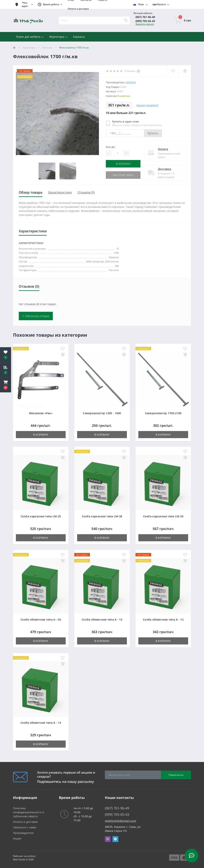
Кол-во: (111, 147)
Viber (108, 839)
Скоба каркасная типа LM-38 (102, 516)
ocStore (31, 856)
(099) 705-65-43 (145, 21)
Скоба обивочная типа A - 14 (41, 723)
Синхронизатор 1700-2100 (163, 413)
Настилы (47, 48)
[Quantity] (117, 153)
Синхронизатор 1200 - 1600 (102, 413)
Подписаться (176, 775)
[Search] (126, 20)
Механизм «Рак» (41, 413)
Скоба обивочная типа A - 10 (102, 619)
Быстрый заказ (123, 175)
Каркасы (79, 37)
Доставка (164, 169)
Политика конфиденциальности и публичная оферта (29, 812)
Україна (131, 82)
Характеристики (60, 192)
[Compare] (185, 71)
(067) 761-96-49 (145, 17)
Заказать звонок (145, 24)
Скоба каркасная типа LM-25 (41, 516)
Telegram (115, 839)
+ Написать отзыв (36, 316)
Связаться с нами (25, 827)
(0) (138, 71)
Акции (17, 838)
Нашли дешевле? (147, 105)
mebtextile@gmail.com (120, 821)
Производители (23, 833)
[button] (6, 385)
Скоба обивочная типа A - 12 (163, 619)
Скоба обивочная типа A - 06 (41, 619)
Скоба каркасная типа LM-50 (163, 516)
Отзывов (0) (86, 192)
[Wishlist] (173, 71)
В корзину (123, 164)
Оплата (163, 149)
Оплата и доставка (78, 9)
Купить (153, 133)
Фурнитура (29, 48)
